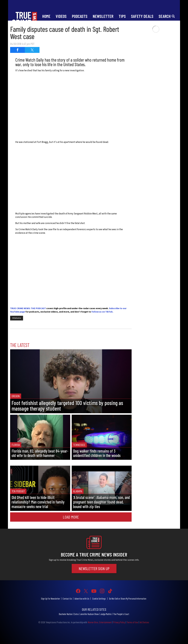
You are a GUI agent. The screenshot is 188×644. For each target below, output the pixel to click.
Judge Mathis (106, 614)
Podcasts (80, 16)
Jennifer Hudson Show (89, 614)
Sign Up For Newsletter (51, 598)
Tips (122, 16)
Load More (71, 517)
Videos (61, 16)
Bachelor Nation (66, 614)
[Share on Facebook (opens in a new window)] (17, 50)
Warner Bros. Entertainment (100, 622)
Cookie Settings (99, 598)
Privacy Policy (119, 622)
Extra (76, 614)
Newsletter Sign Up (94, 568)
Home (46, 16)
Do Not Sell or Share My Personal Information (128, 598)
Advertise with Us (82, 598)
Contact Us (67, 598)
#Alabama (17, 318)
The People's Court (121, 614)
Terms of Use (132, 622)
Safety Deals (142, 16)
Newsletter (103, 16)
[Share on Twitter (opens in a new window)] (32, 50)
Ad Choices (144, 622)
